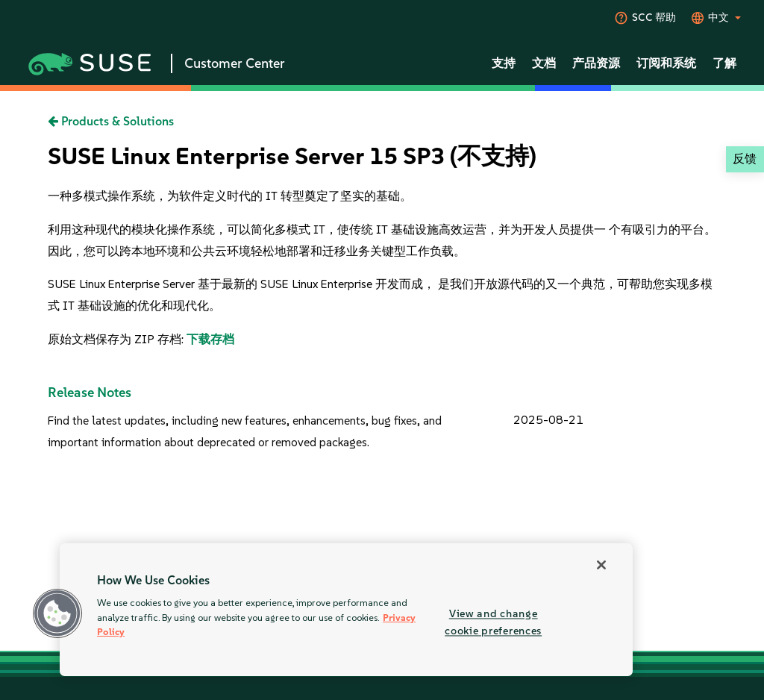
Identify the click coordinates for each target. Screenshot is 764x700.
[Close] (601, 565)
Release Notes (90, 393)
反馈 (745, 159)
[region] (346, 610)
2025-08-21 (548, 420)
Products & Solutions (111, 121)
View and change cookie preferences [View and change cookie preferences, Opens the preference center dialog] (493, 622)
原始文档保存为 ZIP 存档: (117, 339)
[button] (57, 613)
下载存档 (210, 339)
